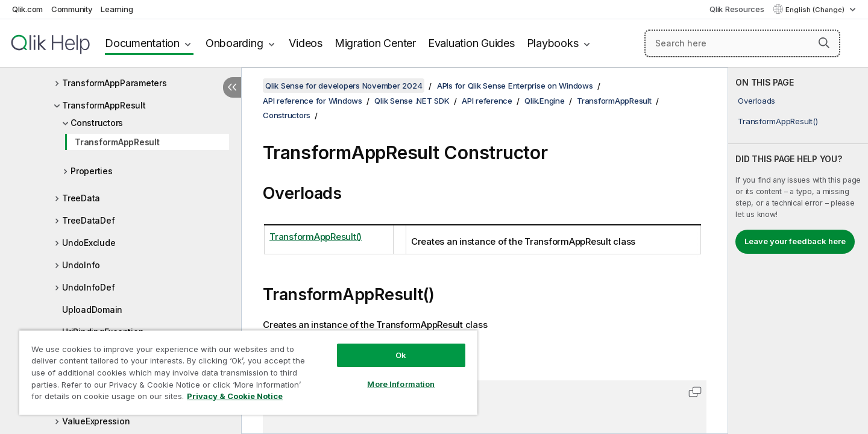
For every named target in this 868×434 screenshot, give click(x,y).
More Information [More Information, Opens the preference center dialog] (401, 384)
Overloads (756, 101)
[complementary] (798, 251)
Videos (306, 43)
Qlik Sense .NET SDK (412, 101)
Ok (401, 355)
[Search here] (742, 43)
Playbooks (553, 43)
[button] (824, 43)
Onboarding (234, 43)
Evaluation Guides (471, 43)
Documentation (142, 43)
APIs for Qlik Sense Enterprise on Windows (515, 86)
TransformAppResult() (778, 121)
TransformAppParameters (115, 83)
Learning (117, 9)
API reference (487, 101)
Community (72, 9)
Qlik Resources (737, 9)
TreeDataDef (88, 220)
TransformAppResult (104, 105)
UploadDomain (92, 310)
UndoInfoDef (88, 287)
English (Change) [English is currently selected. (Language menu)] (816, 10)
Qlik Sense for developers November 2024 (344, 86)
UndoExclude (89, 243)
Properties (92, 171)
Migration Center (375, 43)
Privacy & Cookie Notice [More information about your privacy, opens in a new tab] (235, 396)
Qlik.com (27, 9)
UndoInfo (81, 265)
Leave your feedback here (795, 241)
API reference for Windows (313, 101)
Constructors (97, 123)
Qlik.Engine (544, 101)
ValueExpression (96, 421)
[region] (248, 372)
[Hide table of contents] (232, 87)
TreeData (81, 198)
